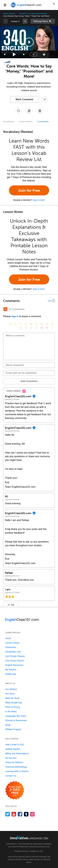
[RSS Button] (5, 309)
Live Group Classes (15, 661)
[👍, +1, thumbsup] (52, 328)
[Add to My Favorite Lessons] (18, 111)
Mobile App (11, 674)
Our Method (11, 689)
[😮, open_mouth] (37, 328)
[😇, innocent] (26, 328)
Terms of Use (36, 851)
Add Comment (29, 381)
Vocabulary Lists (13, 652)
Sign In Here (39, 200)
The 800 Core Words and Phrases (33, 14)
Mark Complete (25, 99)
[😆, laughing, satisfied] (42, 324)
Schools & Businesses (16, 720)
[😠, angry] (37, 324)
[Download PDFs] (40, 111)
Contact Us (11, 776)
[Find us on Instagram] (32, 814)
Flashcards (11, 647)
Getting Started (13, 749)
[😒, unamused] (26, 324)
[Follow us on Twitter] (8, 814)
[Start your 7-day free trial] (15, 790)
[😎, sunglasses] (31, 324)
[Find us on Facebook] (20, 814)
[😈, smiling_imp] (42, 328)
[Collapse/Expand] (29, 301)
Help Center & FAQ (15, 745)
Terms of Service (42, 860)
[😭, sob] (21, 328)
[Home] (26, 7)
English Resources (14, 665)
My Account (11, 758)
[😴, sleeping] (31, 328)
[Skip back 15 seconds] (5, 54)
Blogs (8, 725)
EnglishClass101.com (39, 847)
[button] (53, 5)
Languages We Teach (16, 716)
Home (8, 638)
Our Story (10, 694)
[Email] (29, 373)
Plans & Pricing (13, 707)
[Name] (29, 365)
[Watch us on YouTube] (14, 814)
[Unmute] (44, 54)
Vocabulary (8, 122)
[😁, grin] (21, 324)
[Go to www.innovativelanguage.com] (29, 837)
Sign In (15, 316)
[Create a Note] (29, 111)
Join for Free (29, 190)
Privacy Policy (22, 851)
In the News (11, 711)
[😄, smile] (10, 324)
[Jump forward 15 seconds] (24, 54)
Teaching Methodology (16, 767)
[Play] (14, 54)
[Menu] (5, 5)
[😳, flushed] (15, 324)
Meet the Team (12, 698)
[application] (29, 42)
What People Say (14, 703)
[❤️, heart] (47, 328)
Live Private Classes (15, 656)
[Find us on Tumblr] (26, 814)
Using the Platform (14, 762)
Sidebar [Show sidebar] (43, 21)
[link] (25, 21)
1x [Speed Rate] (33, 54)
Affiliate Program (13, 729)
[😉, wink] (52, 324)
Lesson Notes (26, 122)
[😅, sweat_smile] (47, 324)
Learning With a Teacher (17, 771)
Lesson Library (9, 14)
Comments (43, 122)
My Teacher (11, 670)
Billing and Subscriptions (17, 753)
